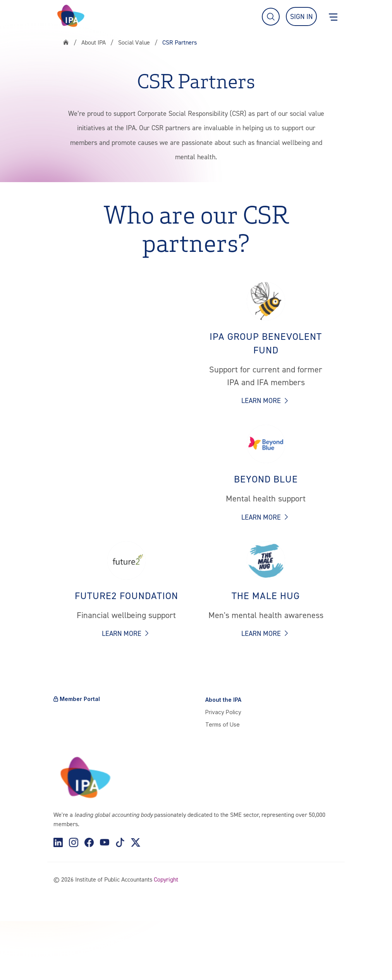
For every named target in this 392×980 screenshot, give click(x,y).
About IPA (94, 42)
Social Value (134, 42)
